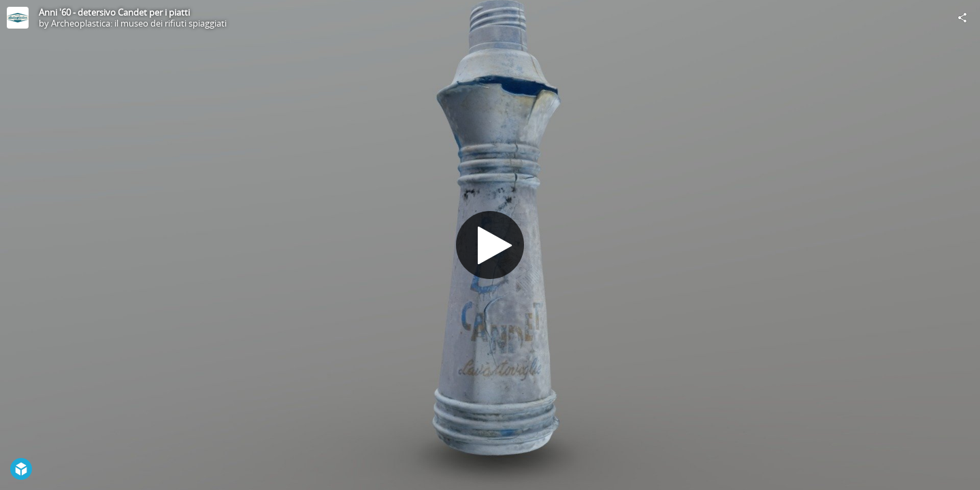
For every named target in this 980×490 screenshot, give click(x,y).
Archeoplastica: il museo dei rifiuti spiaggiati (139, 23)
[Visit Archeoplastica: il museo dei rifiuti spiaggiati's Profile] (18, 18)
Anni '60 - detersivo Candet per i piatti (114, 12)
